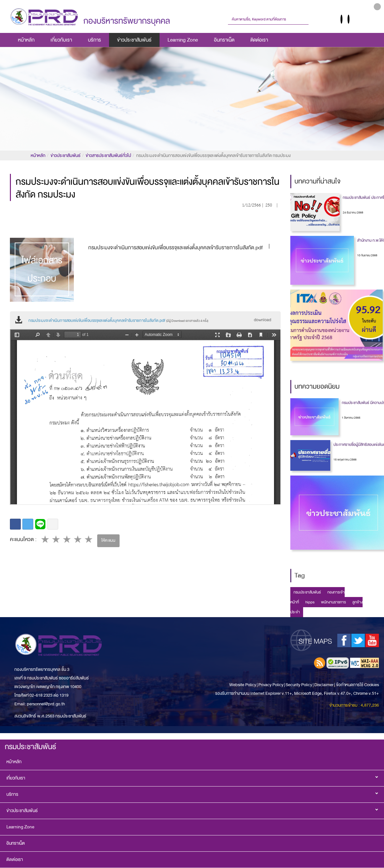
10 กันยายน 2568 (367, 255)
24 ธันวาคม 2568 (353, 213)
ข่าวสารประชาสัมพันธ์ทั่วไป (108, 155)
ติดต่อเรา (259, 40)
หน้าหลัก (26, 40)
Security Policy (299, 685)
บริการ (94, 40)
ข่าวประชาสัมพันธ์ (134, 40)
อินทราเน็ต (224, 40)
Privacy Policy (271, 685)
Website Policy (243, 685)
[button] (377, 7)
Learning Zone (183, 40)
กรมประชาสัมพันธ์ (307, 592)
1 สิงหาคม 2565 (351, 418)
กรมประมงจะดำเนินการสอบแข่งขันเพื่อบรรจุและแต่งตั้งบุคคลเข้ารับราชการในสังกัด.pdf (118, 321)
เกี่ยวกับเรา (61, 40)
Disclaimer (324, 685)
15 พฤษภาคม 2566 (345, 460)
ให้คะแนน (108, 540)
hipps (310, 602)
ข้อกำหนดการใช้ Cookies (357, 685)
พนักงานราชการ (333, 602)
